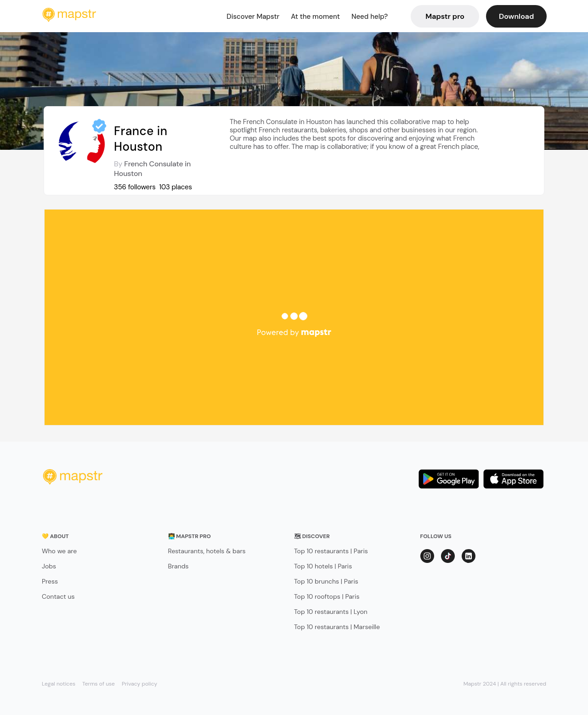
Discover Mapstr (253, 17)
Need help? (370, 17)
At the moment (315, 17)
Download (516, 16)
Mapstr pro (445, 16)
